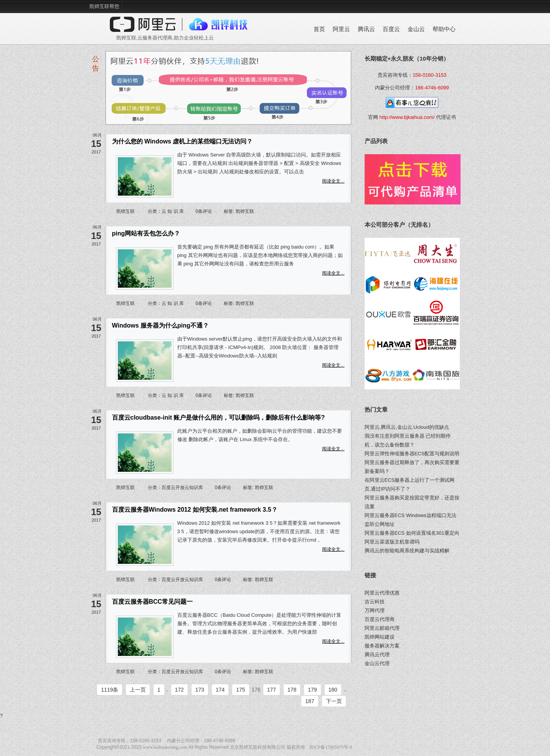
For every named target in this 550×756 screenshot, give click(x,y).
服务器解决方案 (382, 646)
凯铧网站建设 (380, 637)
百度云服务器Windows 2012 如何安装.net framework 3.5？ (195, 510)
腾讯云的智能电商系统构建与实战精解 (407, 551)
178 (292, 690)
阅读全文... (333, 181)
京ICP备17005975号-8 (331, 747)
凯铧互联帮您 (104, 6)
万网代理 (375, 610)
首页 (319, 29)
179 (312, 690)
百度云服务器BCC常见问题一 (153, 602)
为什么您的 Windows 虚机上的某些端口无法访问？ (183, 141)
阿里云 (341, 29)
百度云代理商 (380, 619)
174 (220, 690)
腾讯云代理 (377, 655)
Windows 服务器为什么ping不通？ (160, 325)
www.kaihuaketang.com (165, 747)
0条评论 (204, 211)
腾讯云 (366, 29)
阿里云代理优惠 (382, 593)
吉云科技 (375, 602)
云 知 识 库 (173, 211)
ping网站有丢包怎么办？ (146, 233)
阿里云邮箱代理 (382, 628)
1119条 (110, 690)
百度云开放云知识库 (182, 488)
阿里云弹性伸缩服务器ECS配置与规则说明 (412, 454)
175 (240, 690)
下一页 (334, 701)
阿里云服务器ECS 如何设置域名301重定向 (412, 533)
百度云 (391, 29)
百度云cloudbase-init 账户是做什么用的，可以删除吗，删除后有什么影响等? (219, 418)
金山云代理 (377, 663)
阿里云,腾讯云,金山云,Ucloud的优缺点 (407, 427)
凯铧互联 (126, 211)
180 (333, 690)
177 (272, 690)
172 (179, 690)
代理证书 (446, 117)
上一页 (138, 690)
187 (310, 701)
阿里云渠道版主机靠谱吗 (392, 542)
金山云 (416, 29)
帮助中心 (444, 29)
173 (200, 690)
